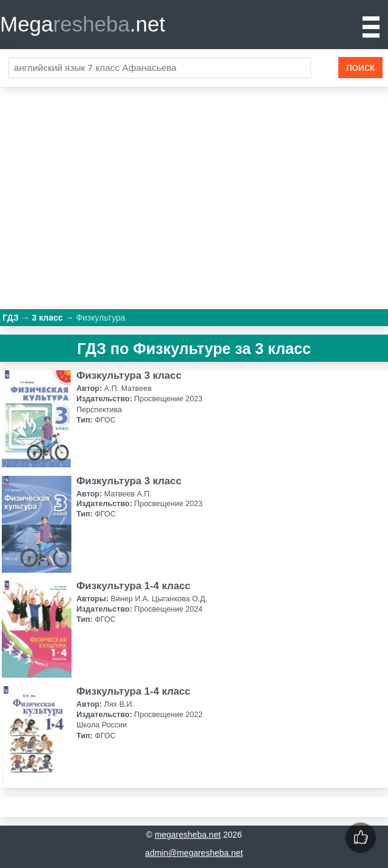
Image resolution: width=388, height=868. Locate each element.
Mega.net (82, 24)
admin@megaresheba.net (194, 853)
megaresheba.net (188, 835)
